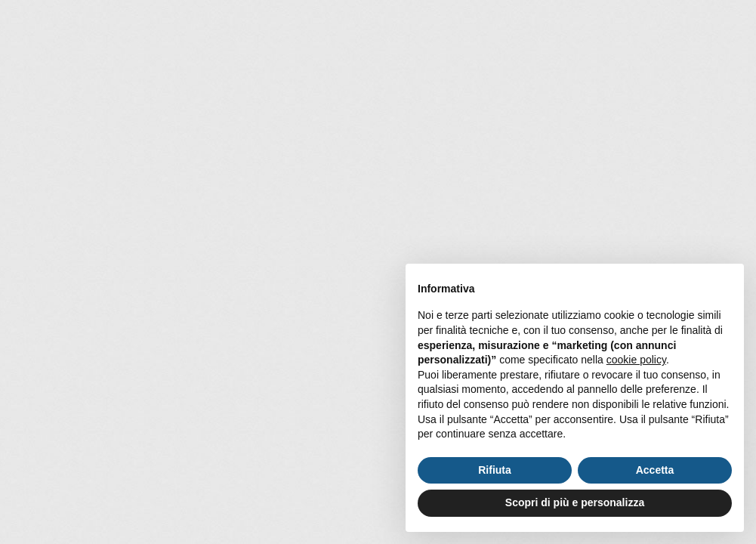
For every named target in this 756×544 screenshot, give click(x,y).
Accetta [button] (655, 470)
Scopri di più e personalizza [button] (575, 502)
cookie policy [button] (636, 360)
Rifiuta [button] (495, 470)
